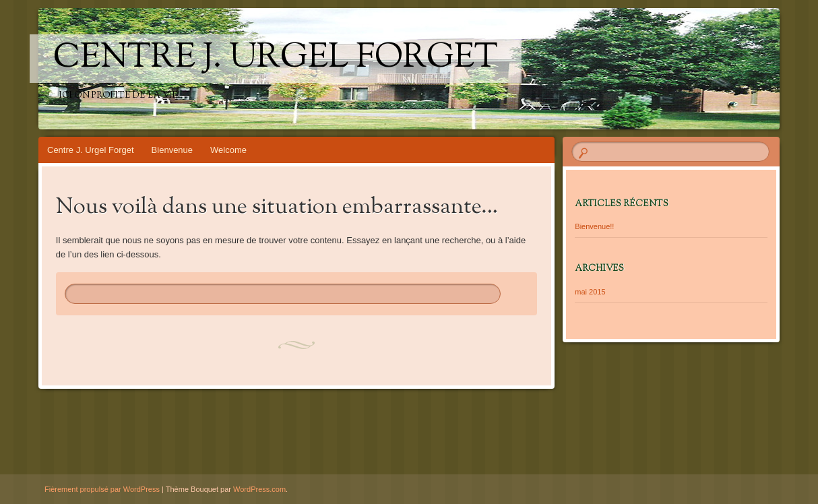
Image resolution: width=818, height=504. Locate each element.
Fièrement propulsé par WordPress (102, 489)
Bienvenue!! (594, 226)
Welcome (228, 150)
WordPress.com (259, 489)
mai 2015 (590, 292)
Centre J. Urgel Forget (276, 59)
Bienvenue (172, 150)
